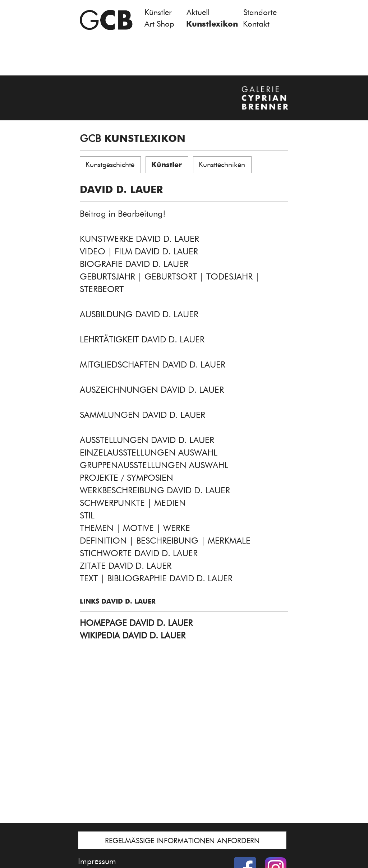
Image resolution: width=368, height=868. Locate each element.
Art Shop (159, 24)
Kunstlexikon (212, 24)
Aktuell (198, 12)
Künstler (158, 12)
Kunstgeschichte (110, 165)
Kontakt (256, 24)
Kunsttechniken (222, 165)
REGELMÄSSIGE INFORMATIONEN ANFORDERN (182, 841)
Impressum (97, 861)
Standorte (260, 12)
